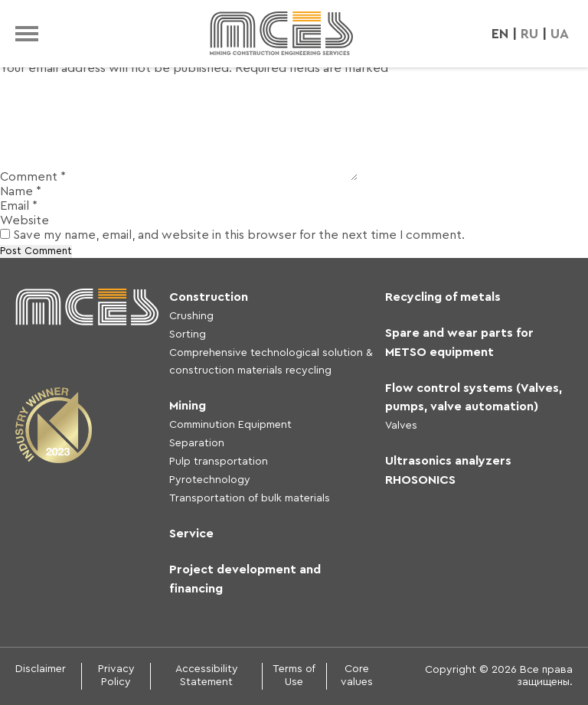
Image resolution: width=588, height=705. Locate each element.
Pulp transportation (219, 462)
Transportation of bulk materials (250, 498)
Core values (357, 676)
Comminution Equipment (230, 425)
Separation (197, 443)
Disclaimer (41, 669)
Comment (33, 177)
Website (24, 220)
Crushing (191, 316)
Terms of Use (294, 676)
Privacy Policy (116, 676)
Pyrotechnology (210, 480)
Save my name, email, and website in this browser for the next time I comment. (239, 235)
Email (19, 206)
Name (21, 191)
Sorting (188, 335)
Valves (401, 426)
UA (560, 34)
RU (529, 34)
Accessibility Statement (207, 676)
